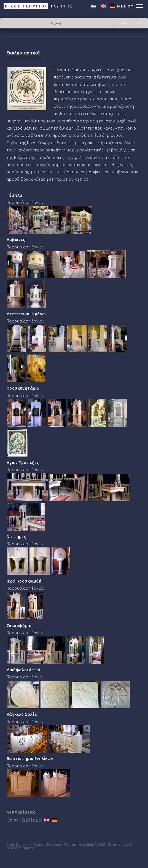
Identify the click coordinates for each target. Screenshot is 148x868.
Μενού (126, 6)
